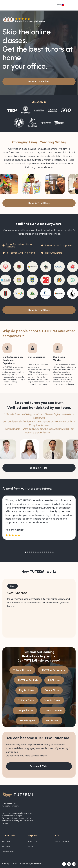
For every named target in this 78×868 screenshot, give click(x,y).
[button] (63, 5)
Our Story (6, 846)
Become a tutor (9, 851)
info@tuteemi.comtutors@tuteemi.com (10, 805)
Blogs (31, 846)
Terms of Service (62, 841)
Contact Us (33, 841)
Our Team (6, 841)
